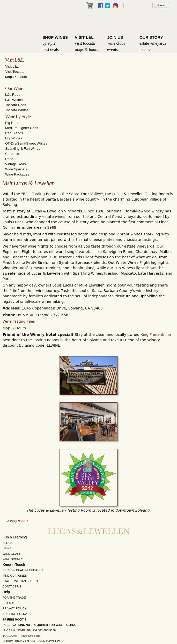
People (145, 49)
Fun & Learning (15, 537)
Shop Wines (55, 37)
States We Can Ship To (20, 581)
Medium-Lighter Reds (22, 128)
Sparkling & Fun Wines (23, 149)
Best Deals (51, 49)
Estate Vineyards (153, 43)
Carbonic (12, 154)
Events (112, 49)
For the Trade (14, 598)
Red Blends (14, 133)
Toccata (9, 636)
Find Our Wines (15, 576)
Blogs (8, 543)
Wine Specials (16, 169)
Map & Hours (14, 328)
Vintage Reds (16, 164)
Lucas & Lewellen (17, 630)
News (7, 548)
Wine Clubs (116, 43)
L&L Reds (13, 95)
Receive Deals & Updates (23, 570)
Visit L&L (84, 37)
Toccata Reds (16, 105)
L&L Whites (14, 100)
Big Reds (12, 123)
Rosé (9, 159)
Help (6, 592)
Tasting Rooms (17, 521)
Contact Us (12, 586)
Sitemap (9, 603)
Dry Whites (14, 138)
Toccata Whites (17, 110)
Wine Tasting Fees (19, 321)
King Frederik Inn (156, 335)
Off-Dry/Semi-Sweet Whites (26, 143)
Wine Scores (13, 559)
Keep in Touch (14, 565)
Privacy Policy (14, 608)
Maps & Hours (86, 49)
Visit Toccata (85, 43)
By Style (49, 43)
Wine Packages (17, 174)
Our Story (151, 37)
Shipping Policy (15, 614)
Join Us (115, 37)
